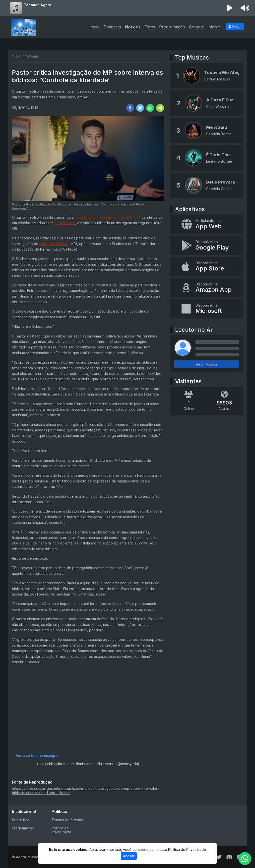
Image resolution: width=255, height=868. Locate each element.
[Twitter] (219, 857)
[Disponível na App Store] (207, 267)
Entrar (235, 27)
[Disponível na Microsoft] (207, 309)
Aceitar (129, 856)
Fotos (150, 27)
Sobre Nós (21, 820)
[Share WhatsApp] (150, 108)
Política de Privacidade (61, 830)
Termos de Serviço (67, 820)
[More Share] (160, 108)
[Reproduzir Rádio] (230, 8)
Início (95, 27)
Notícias (133, 27)
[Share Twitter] (140, 108)
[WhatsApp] (245, 859)
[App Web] (207, 224)
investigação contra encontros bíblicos (107, 217)
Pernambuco (65, 223)
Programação (172, 27)
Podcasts (112, 27)
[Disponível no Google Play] (207, 245)
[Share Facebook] (130, 108)
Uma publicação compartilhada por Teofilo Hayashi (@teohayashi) (88, 764)
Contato (197, 27)
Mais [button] (213, 27)
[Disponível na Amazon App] (207, 288)
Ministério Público (54, 244)
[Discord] (229, 857)
